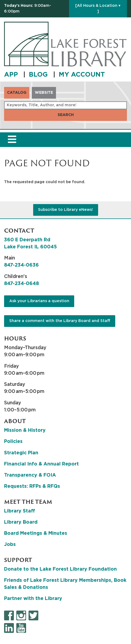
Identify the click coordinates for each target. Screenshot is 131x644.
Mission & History (25, 430)
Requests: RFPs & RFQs (32, 486)
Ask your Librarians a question (39, 301)
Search (66, 115)
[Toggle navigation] (12, 140)
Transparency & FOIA (30, 475)
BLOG (39, 75)
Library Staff (20, 511)
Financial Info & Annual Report (41, 464)
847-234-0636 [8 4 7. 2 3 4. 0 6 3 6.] (21, 265)
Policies (13, 442)
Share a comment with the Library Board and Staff (60, 321)
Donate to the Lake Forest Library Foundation (60, 569)
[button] (35, 9)
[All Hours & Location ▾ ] (98, 9)
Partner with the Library (33, 599)
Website (44, 93)
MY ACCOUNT (82, 75)
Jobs (10, 545)
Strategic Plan (21, 453)
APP (12, 75)
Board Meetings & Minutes (36, 533)
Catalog (17, 93)
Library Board (21, 522)
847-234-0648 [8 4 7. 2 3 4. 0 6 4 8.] (21, 284)
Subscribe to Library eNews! (65, 210)
